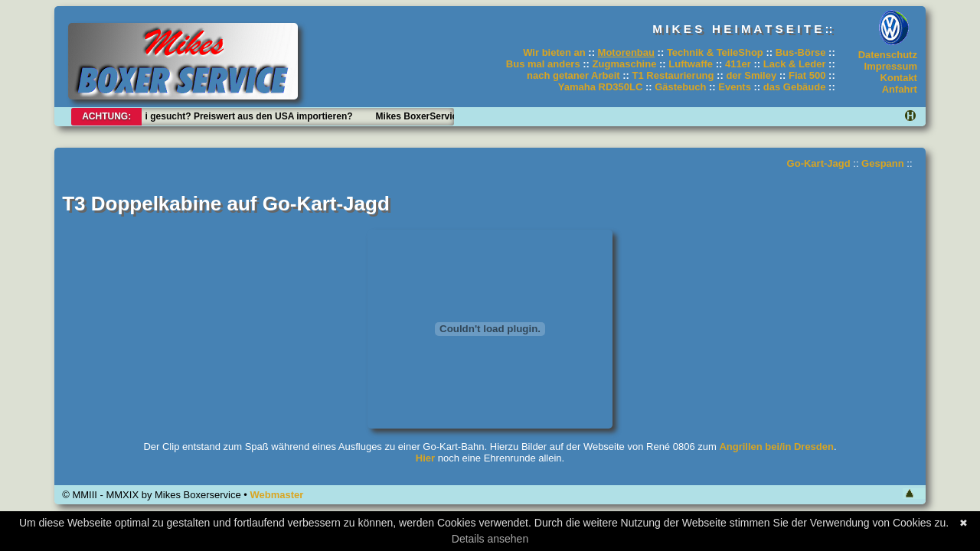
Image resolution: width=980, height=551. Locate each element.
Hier (425, 458)
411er (738, 64)
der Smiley (751, 75)
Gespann (883, 163)
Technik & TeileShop (715, 52)
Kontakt (899, 78)
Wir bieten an (554, 52)
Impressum (891, 66)
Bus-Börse (801, 52)
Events (735, 87)
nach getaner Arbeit (573, 75)
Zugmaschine (625, 64)
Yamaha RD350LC (601, 87)
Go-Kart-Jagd (819, 163)
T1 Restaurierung (673, 75)
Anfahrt (900, 89)
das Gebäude (795, 87)
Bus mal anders (543, 64)
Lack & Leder (795, 64)
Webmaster (276, 495)
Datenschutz (888, 55)
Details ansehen (490, 539)
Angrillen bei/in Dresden (776, 447)
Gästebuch (680, 87)
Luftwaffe (691, 64)
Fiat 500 (807, 75)
